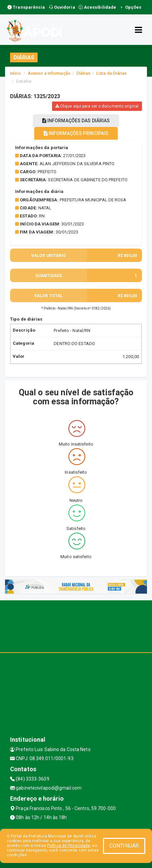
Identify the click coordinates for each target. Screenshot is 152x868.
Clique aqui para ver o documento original (97, 106)
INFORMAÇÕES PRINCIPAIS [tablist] (76, 133)
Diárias (83, 73)
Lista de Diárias (112, 73)
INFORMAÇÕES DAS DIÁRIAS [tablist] (76, 121)
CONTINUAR (124, 846)
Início (15, 73)
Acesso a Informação (49, 73)
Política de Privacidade (68, 846)
